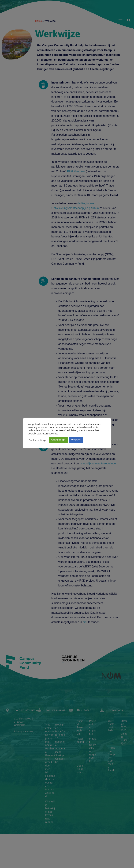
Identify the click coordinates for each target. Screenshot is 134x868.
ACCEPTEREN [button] (59, 440)
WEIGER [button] (76, 440)
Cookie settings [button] (37, 440)
